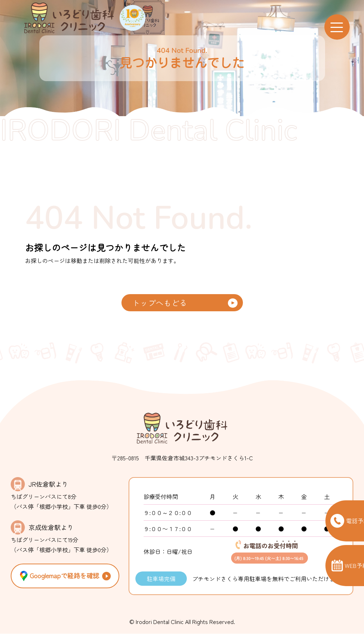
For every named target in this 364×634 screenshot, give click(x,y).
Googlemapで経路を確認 (59, 576)
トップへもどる (160, 303)
